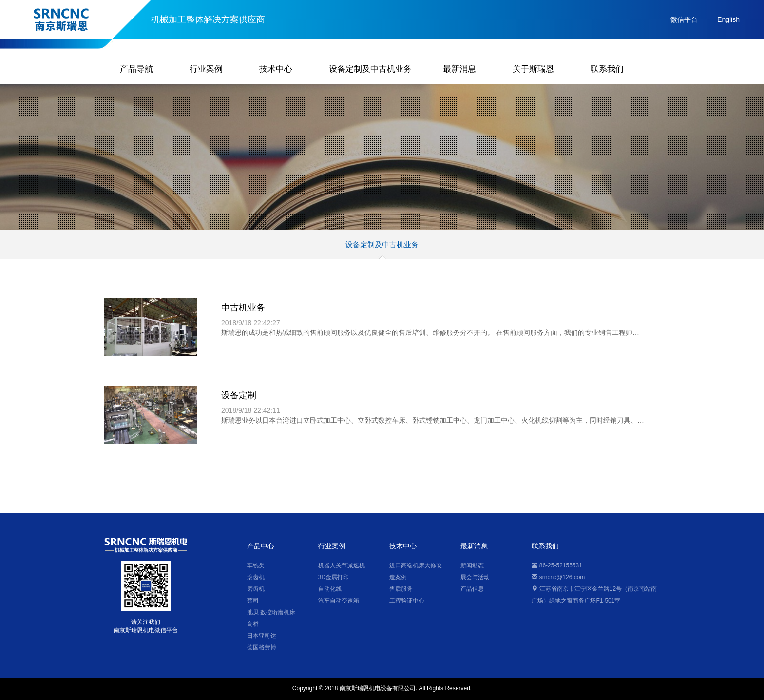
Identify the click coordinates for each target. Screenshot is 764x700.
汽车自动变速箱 (339, 601)
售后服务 (401, 589)
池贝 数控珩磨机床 (271, 612)
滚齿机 (256, 577)
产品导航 (136, 69)
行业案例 (206, 69)
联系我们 (607, 69)
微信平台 (684, 19)
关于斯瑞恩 (533, 69)
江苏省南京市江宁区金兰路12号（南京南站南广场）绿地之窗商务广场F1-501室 (594, 595)
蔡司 (253, 601)
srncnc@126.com (558, 577)
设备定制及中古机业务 (370, 69)
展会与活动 (475, 577)
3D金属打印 (334, 577)
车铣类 (256, 565)
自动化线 (330, 589)
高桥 (253, 624)
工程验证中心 (407, 601)
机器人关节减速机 (342, 565)
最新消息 (459, 69)
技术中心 (276, 69)
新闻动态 (472, 565)
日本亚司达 (262, 636)
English (728, 19)
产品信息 (472, 589)
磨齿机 (256, 589)
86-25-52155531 (557, 565)
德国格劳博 (262, 647)
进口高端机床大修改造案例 (416, 571)
